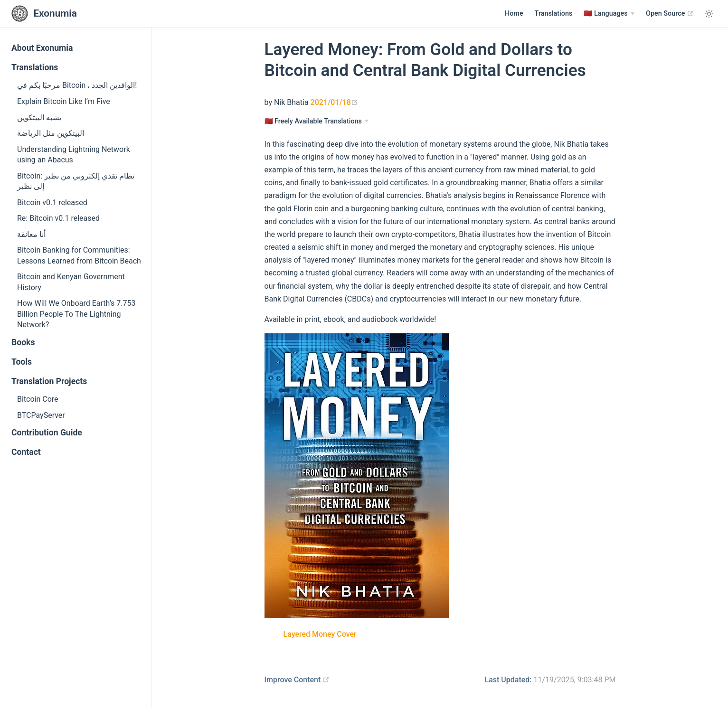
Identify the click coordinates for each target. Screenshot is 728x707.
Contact (26, 452)
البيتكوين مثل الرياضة (51, 133)
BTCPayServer (41, 415)
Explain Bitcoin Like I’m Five (64, 101)
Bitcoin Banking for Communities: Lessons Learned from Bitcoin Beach (79, 255)
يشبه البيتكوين (39, 118)
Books (23, 342)
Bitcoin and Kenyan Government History (71, 282)
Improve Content (297, 680)
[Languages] (609, 14)
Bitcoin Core (38, 399)
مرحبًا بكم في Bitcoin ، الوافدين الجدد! (77, 85)
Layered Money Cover (320, 634)
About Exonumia (42, 48)
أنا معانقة (31, 234)
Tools (22, 362)
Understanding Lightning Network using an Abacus (74, 155)
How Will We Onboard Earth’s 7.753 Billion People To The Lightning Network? (76, 314)
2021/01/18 (334, 102)
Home (514, 14)
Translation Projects (49, 381)
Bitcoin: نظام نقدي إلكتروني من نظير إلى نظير (76, 181)
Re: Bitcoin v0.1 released (58, 218)
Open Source (670, 13)
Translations (554, 14)
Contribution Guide (47, 433)
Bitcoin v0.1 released (52, 203)
